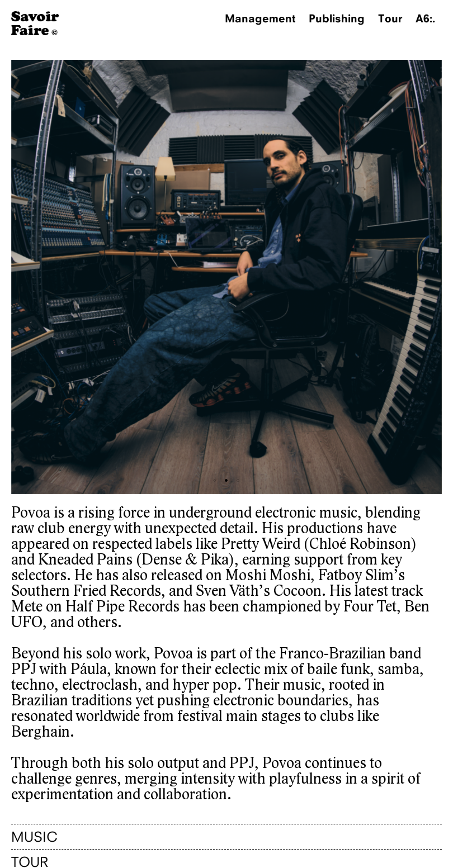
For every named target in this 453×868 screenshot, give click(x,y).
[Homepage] (35, 32)
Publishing (337, 18)
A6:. (425, 18)
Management (260, 18)
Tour (390, 18)
